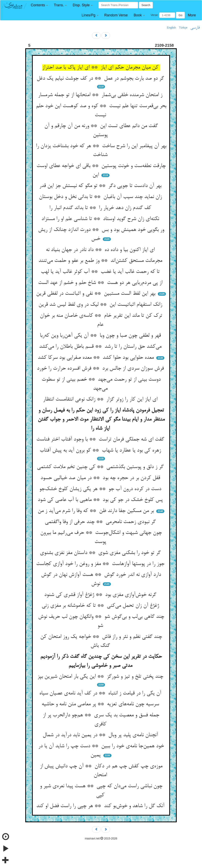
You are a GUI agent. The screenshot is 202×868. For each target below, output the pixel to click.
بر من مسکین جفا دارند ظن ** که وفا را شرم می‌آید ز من (96, 511)
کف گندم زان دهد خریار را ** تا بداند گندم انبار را (101, 208)
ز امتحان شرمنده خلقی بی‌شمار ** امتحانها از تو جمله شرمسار (101, 95)
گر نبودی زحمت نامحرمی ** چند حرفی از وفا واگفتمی (101, 522)
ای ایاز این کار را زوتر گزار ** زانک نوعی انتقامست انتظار (101, 400)
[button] (39, 5)
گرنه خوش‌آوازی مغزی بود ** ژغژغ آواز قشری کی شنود (101, 595)
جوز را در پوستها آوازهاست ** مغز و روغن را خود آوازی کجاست (101, 564)
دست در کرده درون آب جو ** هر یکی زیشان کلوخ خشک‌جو (101, 489)
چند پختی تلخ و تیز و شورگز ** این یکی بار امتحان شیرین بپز (101, 677)
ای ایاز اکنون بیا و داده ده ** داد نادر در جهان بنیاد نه (101, 250)
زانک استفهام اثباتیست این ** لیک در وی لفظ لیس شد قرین (101, 305)
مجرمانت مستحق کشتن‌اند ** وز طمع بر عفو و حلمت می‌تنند (101, 261)
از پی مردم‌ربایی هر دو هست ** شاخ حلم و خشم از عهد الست (101, 283)
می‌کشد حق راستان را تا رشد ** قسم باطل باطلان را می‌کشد (101, 347)
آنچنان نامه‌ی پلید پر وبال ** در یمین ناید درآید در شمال (101, 735)
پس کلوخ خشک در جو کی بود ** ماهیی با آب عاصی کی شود (101, 500)
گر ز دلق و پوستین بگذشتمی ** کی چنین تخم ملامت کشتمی (101, 467)
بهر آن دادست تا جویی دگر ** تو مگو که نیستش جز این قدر (101, 186)
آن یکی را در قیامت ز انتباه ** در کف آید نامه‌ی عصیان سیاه (101, 693)
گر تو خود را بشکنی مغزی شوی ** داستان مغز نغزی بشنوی (101, 553)
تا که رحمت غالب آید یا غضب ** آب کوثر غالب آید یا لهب (101, 272)
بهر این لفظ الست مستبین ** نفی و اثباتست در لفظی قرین (96, 294)
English (171, 28)
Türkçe (183, 28)
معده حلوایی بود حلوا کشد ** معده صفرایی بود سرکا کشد (96, 358)
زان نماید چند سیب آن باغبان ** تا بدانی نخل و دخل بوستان (101, 197)
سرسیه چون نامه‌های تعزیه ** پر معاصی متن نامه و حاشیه (101, 704)
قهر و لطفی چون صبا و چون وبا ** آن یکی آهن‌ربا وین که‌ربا (101, 336)
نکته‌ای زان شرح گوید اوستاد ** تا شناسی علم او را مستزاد (101, 219)
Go (180, 15)
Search (146, 5)
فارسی (195, 28)
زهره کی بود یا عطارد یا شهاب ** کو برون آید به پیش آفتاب (101, 451)
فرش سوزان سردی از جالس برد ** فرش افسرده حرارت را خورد (101, 369)
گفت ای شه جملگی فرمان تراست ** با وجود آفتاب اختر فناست (101, 440)
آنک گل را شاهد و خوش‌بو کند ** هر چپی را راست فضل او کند (101, 806)
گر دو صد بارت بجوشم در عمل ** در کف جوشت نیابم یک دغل (101, 79)
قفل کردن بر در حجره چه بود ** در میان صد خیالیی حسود (101, 478)
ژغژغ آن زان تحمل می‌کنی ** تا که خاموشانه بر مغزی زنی (101, 606)
